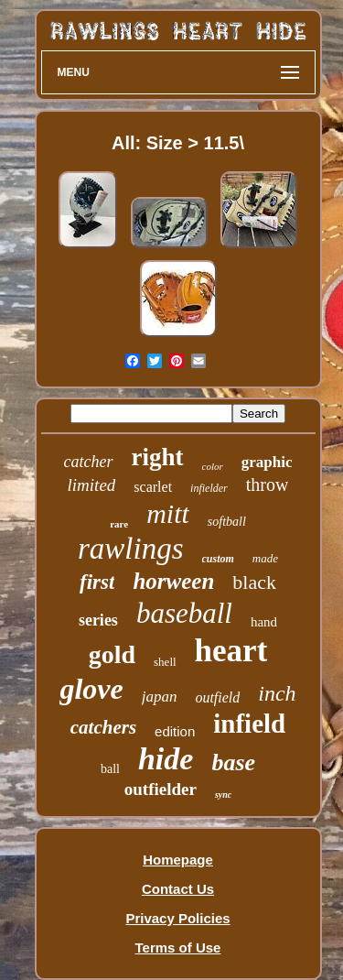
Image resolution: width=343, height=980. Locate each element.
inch (277, 693)
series (98, 620)
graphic (267, 462)
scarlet (153, 487)
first (97, 582)
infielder (209, 488)
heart (231, 651)
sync (223, 795)
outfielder (161, 789)
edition (175, 731)
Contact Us (178, 889)
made (265, 558)
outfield (217, 697)
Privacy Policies (177, 918)
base (233, 762)
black (254, 582)
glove (91, 689)
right (158, 457)
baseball (184, 613)
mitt (168, 513)
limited (92, 485)
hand (264, 622)
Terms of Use (178, 947)
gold (112, 654)
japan (160, 697)
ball (110, 769)
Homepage (178, 860)
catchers (103, 727)
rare (119, 524)
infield (249, 724)
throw (268, 485)
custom (218, 559)
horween (173, 581)
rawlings (131, 549)
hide (166, 759)
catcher (89, 462)
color (213, 466)
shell (165, 662)
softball (227, 522)
